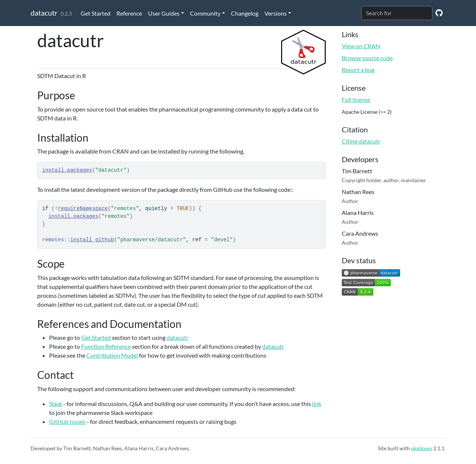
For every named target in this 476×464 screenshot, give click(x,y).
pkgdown (422, 448)
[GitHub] (439, 12)
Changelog (245, 13)
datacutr (44, 13)
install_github (92, 240)
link (317, 404)
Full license (356, 99)
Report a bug (358, 70)
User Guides (164, 13)
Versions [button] (276, 13)
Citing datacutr (361, 141)
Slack (56, 404)
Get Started (96, 13)
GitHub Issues (67, 421)
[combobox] (397, 13)
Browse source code (367, 58)
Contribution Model (112, 355)
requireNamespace (83, 209)
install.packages (67, 170)
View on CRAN (361, 46)
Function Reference (106, 346)
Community (205, 13)
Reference (129, 13)
